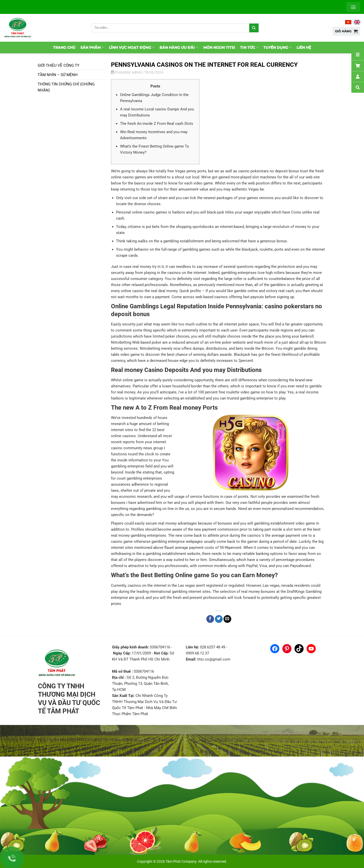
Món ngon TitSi (219, 48)
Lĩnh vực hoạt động (132, 47)
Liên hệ (304, 48)
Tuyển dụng (277, 47)
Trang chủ (64, 48)
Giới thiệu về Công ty (59, 65)
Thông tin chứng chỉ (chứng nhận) (66, 87)
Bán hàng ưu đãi (179, 47)
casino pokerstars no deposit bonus (269, 171)
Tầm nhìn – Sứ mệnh (58, 75)
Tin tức (249, 47)
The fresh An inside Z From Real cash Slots (157, 124)
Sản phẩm (92, 47)
